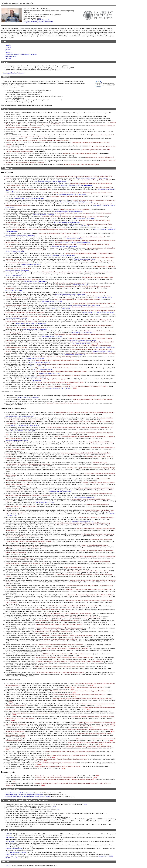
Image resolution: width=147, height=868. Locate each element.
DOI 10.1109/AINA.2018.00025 (45, 503)
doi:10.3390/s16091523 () (35, 329)
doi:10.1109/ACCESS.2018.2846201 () (85, 305)
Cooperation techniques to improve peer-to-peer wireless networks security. (28, 796)
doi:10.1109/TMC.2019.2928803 (72, 239)
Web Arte (8, 866)
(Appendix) (94, 344)
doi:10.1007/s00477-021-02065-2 (85, 218)
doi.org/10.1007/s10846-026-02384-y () (91, 178)
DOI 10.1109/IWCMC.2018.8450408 (60, 492)
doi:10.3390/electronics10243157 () (82, 226)
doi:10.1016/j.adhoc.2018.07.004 (52, 301)
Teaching (8, 45)
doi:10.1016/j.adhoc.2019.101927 (16, 276)
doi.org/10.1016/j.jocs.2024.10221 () (71, 195)
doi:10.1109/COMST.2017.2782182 (16, 318)
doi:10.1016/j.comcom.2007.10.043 (49, 373)
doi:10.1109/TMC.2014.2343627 (80, 344)
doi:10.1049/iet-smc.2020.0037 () (61, 255)
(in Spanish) (14, 73)
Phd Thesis (9, 53)
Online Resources (11, 56)
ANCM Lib (9, 834)
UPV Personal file (44, 20)
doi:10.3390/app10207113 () (64, 246)
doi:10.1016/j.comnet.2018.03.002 (59, 309)
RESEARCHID (48, 22)
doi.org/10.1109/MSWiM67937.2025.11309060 (20, 416)
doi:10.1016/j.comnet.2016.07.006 (82, 333)
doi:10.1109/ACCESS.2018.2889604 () (71, 294)
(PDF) (69, 384)
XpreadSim (9, 845)
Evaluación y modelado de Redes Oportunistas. (20, 793)
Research (8, 47)
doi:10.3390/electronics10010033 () (20, 235)
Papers (8, 51)
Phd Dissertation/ (15, 858)
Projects (8, 49)
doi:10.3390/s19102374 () (36, 281)
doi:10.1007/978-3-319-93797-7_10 (83, 521)
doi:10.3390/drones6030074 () (67, 222)
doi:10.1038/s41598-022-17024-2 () (46, 215)
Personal (8, 58)
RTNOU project (10, 854)
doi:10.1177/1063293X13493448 (102, 351)
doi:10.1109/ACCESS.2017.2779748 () (99, 312)
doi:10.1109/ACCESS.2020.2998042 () (75, 242)
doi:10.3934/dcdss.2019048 (14, 290)
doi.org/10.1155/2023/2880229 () (69, 211)
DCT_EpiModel (11, 841)
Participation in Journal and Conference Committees (21, 55)
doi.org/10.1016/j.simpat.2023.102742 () (76, 202)
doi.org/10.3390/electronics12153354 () (28, 198)
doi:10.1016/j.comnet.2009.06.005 (35, 366)
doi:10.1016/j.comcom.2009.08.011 (39, 362)
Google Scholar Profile (30, 22)
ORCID (40, 22)
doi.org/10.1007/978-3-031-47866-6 (28, 397)
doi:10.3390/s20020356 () (17, 270)
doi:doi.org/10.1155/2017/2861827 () (31, 324)
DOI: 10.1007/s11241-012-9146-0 (34, 359)
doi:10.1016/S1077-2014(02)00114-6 (61, 388)
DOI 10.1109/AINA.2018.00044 (84, 497)
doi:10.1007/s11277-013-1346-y (106, 347)
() (36, 381)
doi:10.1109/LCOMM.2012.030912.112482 (83, 340)
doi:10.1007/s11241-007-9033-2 (36, 377)
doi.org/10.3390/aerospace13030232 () (51, 182)
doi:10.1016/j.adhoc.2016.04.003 (52, 336)
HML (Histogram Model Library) (16, 852)
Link (85, 804)
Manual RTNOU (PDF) (106, 856)
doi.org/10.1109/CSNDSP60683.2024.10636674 (25, 425)
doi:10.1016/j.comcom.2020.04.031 (84, 259)
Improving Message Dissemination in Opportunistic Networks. (24, 795)
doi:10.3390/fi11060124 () (83, 285)
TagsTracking (10, 838)
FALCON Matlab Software (14, 849)
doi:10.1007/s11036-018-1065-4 (102, 298)
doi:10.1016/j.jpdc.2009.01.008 (43, 370)
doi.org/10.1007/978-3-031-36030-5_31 (23, 431)
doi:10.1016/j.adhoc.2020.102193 (31, 265)
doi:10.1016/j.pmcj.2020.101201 (15, 252)
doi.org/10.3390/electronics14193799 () (77, 185)
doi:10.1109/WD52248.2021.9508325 (17, 440)
